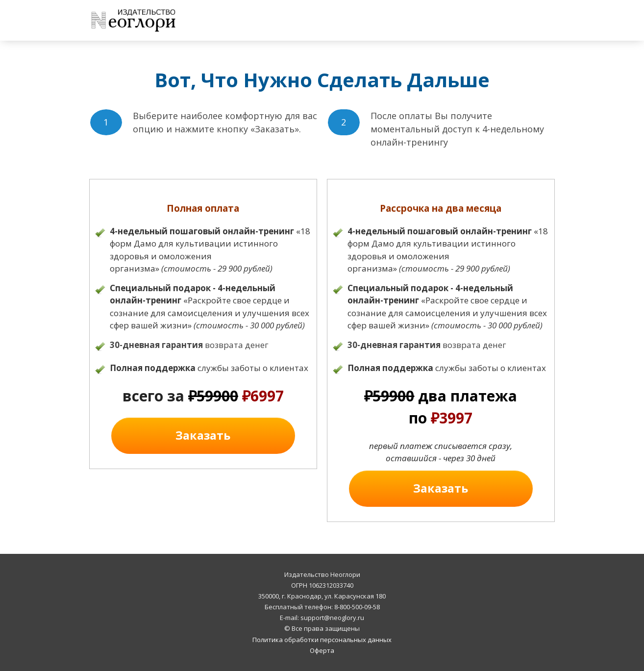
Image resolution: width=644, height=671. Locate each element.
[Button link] (203, 436)
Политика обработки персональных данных (322, 640)
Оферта (322, 650)
